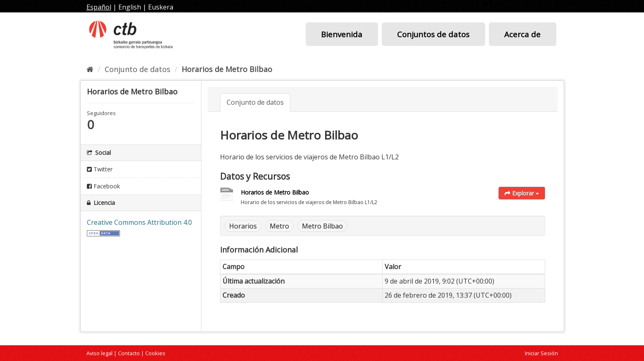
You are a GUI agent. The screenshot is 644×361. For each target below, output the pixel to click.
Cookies (155, 353)
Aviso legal (99, 353)
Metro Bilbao (322, 226)
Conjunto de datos (138, 69)
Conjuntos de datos (433, 34)
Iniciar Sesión (541, 353)
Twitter (100, 169)
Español (99, 7)
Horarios (243, 226)
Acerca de (522, 34)
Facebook (103, 186)
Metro (279, 226)
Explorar (522, 193)
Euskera (161, 7)
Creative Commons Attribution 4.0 (139, 222)
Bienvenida (342, 34)
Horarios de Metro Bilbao (227, 69)
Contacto (129, 353)
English (130, 7)
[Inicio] (90, 69)
